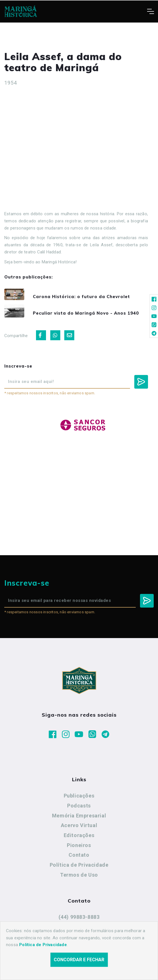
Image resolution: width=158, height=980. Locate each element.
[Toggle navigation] (150, 11)
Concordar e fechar (79, 960)
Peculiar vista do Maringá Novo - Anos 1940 (86, 313)
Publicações (79, 796)
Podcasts (79, 806)
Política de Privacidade (79, 865)
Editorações (79, 835)
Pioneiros (79, 845)
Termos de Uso (79, 875)
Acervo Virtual (79, 825)
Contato (79, 855)
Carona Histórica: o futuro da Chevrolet (81, 297)
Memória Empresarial (79, 816)
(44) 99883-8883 (79, 917)
